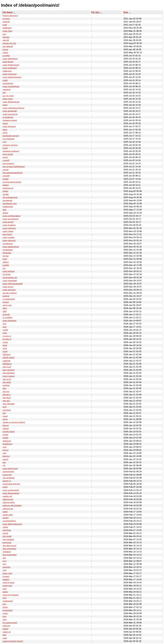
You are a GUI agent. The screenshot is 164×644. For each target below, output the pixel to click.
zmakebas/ (8, 250)
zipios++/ (7, 481)
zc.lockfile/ (7, 318)
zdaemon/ (7, 71)
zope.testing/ (9, 271)
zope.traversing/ (10, 114)
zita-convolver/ (9, 549)
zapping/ (7, 90)
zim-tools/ (7, 536)
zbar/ (5, 345)
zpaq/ (5, 416)
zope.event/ (8, 222)
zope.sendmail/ (10, 111)
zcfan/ (5, 53)
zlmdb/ (6, 194)
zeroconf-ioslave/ (11, 595)
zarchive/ (7, 530)
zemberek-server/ (11, 136)
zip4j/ (5, 512)
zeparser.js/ (8, 188)
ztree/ (5, 157)
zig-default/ (8, 46)
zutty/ (5, 487)
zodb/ (5, 80)
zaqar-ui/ (7, 632)
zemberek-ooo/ (10, 204)
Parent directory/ (10, 16)
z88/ (5, 311)
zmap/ (5, 438)
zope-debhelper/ (10, 59)
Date (126, 12)
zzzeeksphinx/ (9, 521)
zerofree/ (7, 410)
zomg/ (5, 435)
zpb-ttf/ (6, 40)
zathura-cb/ (8, 499)
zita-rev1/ (7, 379)
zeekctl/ (6, 22)
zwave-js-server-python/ (14, 422)
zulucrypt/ (7, 475)
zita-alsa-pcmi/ (9, 546)
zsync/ (6, 450)
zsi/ (4, 93)
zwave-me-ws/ (9, 43)
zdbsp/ (6, 429)
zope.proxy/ (8, 287)
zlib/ (4, 635)
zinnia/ (6, 256)
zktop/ (5, 213)
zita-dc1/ (7, 395)
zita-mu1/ (7, 367)
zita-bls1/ (7, 398)
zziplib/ (6, 265)
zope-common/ (10, 74)
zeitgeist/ (7, 552)
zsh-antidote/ (9, 478)
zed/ (5, 589)
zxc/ (4, 604)
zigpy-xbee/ (8, 231)
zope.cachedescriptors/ (14, 108)
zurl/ (5, 407)
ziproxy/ (6, 456)
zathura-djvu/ (9, 502)
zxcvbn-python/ (10, 293)
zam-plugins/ (9, 370)
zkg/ (4, 210)
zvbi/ (5, 333)
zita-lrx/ (6, 392)
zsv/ (4, 564)
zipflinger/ (7, 28)
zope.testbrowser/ (11, 65)
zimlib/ (6, 179)
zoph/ (5, 148)
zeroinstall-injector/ (11, 484)
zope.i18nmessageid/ (13, 284)
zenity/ (6, 518)
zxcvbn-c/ (7, 339)
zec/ (4, 34)
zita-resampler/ (10, 555)
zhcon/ (6, 425)
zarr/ (5, 619)
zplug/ (5, 191)
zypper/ (6, 576)
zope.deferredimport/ (12, 524)
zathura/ (6, 626)
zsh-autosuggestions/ (13, 173)
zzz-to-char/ (8, 96)
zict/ (4, 324)
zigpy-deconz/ (9, 240)
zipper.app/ (8, 515)
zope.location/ (9, 225)
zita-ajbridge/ (9, 373)
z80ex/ (6, 262)
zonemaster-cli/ (10, 278)
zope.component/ (11, 490)
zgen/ (5, 123)
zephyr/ (6, 296)
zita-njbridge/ (9, 404)
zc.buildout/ (8, 117)
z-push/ (6, 160)
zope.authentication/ (12, 77)
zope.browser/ (9, 126)
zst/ (4, 462)
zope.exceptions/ (11, 219)
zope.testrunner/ (10, 469)
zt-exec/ (6, 19)
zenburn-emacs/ (10, 145)
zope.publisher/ (10, 68)
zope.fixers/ (8, 62)
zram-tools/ (8, 154)
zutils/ (5, 527)
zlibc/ (5, 130)
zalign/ (6, 185)
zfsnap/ (6, 37)
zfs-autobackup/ (10, 197)
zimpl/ (5, 533)
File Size (95, 12)
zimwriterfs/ (8, 83)
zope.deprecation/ (11, 493)
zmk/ (5, 25)
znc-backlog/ (9, 139)
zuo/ (5, 447)
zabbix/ (6, 579)
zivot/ (5, 133)
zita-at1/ (6, 401)
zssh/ (5, 351)
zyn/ (4, 142)
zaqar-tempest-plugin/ (13, 641)
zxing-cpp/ (7, 586)
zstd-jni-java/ (9, 583)
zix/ (4, 268)
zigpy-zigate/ (9, 237)
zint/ (4, 598)
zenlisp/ (6, 385)
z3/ (4, 465)
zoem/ (5, 459)
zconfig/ (6, 56)
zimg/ (5, 419)
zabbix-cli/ (7, 496)
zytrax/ (6, 302)
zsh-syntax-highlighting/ (14, 167)
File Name (8, 12)
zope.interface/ (10, 321)
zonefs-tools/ (9, 432)
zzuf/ (5, 259)
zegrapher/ (8, 610)
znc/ (4, 561)
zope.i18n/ (7, 31)
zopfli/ (5, 330)
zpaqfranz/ (8, 444)
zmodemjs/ (8, 244)
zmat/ (5, 613)
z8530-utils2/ (9, 358)
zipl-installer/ (8, 539)
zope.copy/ (8, 99)
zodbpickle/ (8, 207)
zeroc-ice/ (7, 305)
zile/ (4, 388)
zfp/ (4, 558)
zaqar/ (5, 629)
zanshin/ (7, 567)
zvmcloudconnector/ (12, 182)
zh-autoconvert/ (10, 623)
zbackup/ (7, 441)
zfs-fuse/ (7, 274)
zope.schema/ (9, 228)
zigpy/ (5, 592)
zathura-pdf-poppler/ (12, 505)
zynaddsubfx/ (9, 299)
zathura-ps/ (8, 509)
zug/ (5, 327)
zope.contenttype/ (11, 86)
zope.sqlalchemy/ (11, 247)
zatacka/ (7, 361)
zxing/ (5, 50)
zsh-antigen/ (8, 164)
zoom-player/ (9, 376)
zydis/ (5, 342)
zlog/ (5, 348)
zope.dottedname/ (11, 102)
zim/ (4, 616)
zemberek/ (8, 200)
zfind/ (5, 607)
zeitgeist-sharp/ (10, 120)
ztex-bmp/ (7, 234)
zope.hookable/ (10, 281)
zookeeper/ (8, 601)
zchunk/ (6, 314)
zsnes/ (6, 170)
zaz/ (4, 453)
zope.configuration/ (12, 216)
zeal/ (5, 638)
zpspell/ (6, 176)
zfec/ (5, 308)
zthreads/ (7, 253)
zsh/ (4, 570)
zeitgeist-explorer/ (11, 151)
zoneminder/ (8, 472)
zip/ (4, 413)
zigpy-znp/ (7, 573)
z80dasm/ (7, 364)
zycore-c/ (7, 336)
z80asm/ (7, 354)
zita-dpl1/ (7, 382)
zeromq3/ (7, 543)
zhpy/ (5, 105)
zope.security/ (9, 290)
